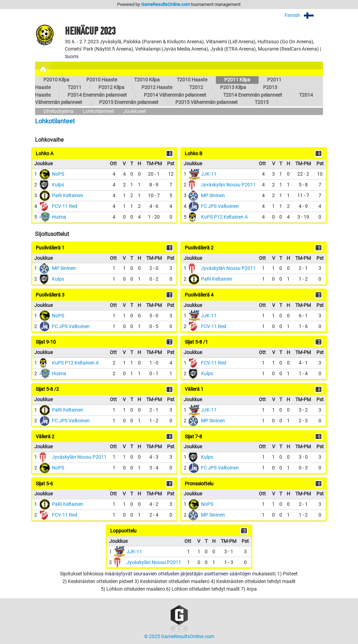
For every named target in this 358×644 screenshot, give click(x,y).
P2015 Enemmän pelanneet (129, 102)
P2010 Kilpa (56, 80)
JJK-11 (209, 174)
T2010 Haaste (192, 80)
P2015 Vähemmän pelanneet (207, 102)
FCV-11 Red (65, 206)
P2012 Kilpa (111, 87)
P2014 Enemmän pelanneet (97, 95)
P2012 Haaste (157, 87)
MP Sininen (213, 196)
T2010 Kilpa (147, 80)
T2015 (262, 102)
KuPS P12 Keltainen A (224, 217)
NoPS (58, 174)
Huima (59, 217)
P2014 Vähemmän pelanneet (175, 95)
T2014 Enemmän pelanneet (253, 95)
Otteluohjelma (58, 111)
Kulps (58, 185)
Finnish (304, 15)
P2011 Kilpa (237, 80)
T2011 (75, 87)
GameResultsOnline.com (165, 4)
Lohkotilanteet (98, 111)
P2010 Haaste (102, 80)
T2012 (196, 87)
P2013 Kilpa (233, 87)
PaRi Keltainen (68, 196)
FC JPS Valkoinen (220, 206)
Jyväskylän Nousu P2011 (228, 185)
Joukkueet (135, 111)
